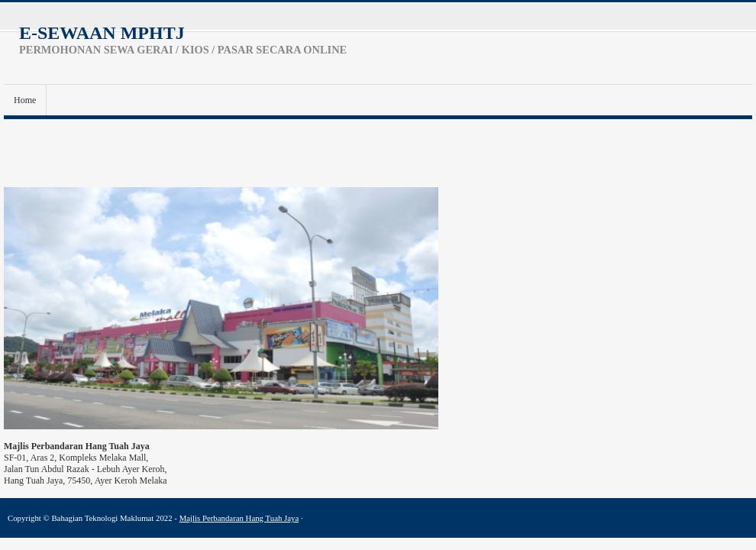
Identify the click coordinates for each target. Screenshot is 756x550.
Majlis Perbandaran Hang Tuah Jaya (239, 518)
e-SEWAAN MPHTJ (102, 33)
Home (25, 100)
